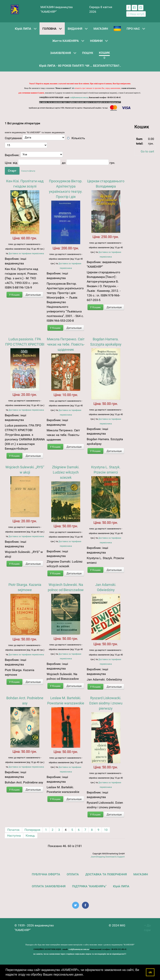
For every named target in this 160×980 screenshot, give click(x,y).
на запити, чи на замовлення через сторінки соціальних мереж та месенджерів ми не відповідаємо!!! (80, 102)
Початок (13, 830)
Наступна (14, 836)
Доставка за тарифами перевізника (26, 254)
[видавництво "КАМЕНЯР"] (15, 9)
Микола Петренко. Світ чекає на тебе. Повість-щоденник (66, 344)
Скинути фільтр (28, 171)
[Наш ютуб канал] (136, 14)
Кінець (30, 836)
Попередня (32, 830)
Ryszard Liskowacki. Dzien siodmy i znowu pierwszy (106, 703)
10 (106, 830)
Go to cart (147, 151)
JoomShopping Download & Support (108, 857)
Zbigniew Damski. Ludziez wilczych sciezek (66, 472)
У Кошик (14, 295)
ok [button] (150, 972)
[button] (85, 975)
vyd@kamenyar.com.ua (79, 98)
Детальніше (33, 295)
